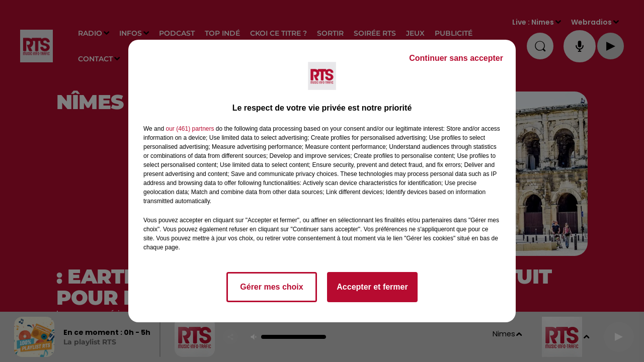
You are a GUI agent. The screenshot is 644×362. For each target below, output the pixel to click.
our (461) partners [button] (190, 129)
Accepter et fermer (372, 287)
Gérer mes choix (271, 287)
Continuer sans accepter (456, 58)
